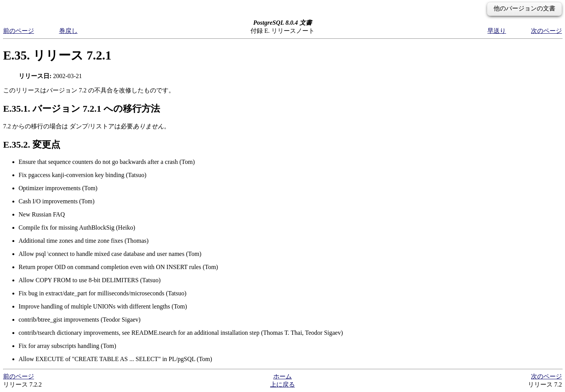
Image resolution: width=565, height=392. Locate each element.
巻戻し (68, 31)
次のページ (546, 31)
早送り (497, 31)
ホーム (282, 376)
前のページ (19, 31)
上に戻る (282, 384)
